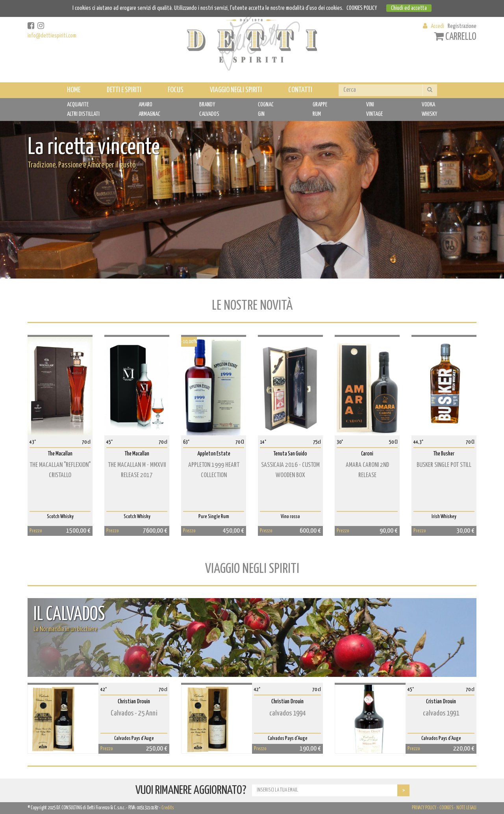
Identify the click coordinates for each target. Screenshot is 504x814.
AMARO (145, 105)
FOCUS (176, 90)
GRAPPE (320, 105)
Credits (168, 808)
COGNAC (266, 105)
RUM (317, 114)
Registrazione (462, 26)
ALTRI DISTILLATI (83, 114)
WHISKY (429, 114)
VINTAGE (374, 114)
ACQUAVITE (78, 105)
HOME (74, 90)
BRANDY (207, 105)
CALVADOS (209, 114)
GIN (261, 114)
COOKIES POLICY (362, 8)
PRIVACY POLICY (424, 808)
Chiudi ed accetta (409, 8)
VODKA (428, 105)
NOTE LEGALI (466, 808)
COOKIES (446, 808)
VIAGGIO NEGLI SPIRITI (236, 90)
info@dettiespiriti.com (52, 36)
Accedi (437, 26)
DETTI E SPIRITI (124, 90)
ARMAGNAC (149, 114)
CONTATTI (300, 90)
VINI (370, 105)
